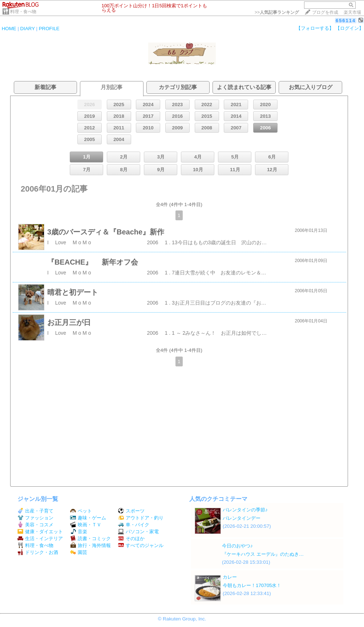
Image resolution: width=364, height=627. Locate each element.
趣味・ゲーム (88, 518)
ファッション (35, 518)
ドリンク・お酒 (38, 552)
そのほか (131, 538)
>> (277, 12)
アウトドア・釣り (141, 518)
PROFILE (49, 29)
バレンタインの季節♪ (245, 510)
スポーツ (131, 511)
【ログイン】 (349, 28)
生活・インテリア (40, 538)
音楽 (79, 532)
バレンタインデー (242, 518)
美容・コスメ (35, 525)
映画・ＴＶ (86, 525)
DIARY (28, 29)
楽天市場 (352, 12)
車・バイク (134, 525)
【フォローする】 (315, 28)
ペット (81, 511)
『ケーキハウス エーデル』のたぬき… (263, 554)
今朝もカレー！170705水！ (252, 585)
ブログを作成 (325, 12)
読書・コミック (90, 538)
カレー (230, 577)
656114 (346, 21)
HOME (9, 29)
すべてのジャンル (141, 545)
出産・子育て (35, 511)
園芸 (79, 552)
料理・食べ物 (23, 12)
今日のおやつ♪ (237, 546)
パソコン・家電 (138, 532)
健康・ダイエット (40, 532)
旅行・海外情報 (90, 545)
